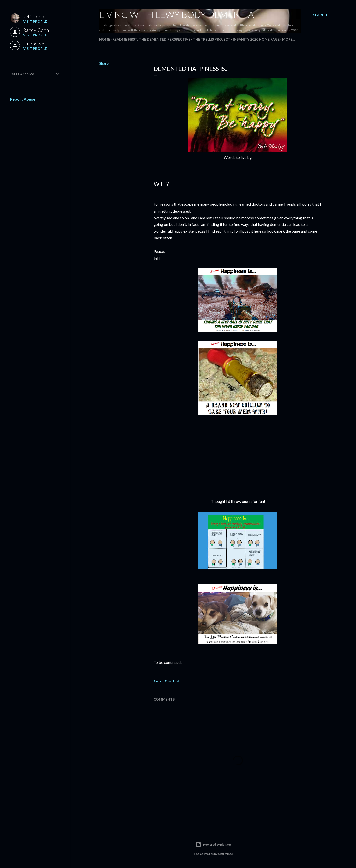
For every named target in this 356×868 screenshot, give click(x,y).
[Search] (320, 15)
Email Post (172, 681)
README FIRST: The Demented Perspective (151, 39)
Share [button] (104, 63)
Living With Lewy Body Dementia (177, 14)
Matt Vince (225, 854)
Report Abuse (23, 99)
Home (105, 39)
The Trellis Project (212, 39)
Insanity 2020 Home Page (256, 39)
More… (289, 39)
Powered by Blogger (213, 845)
